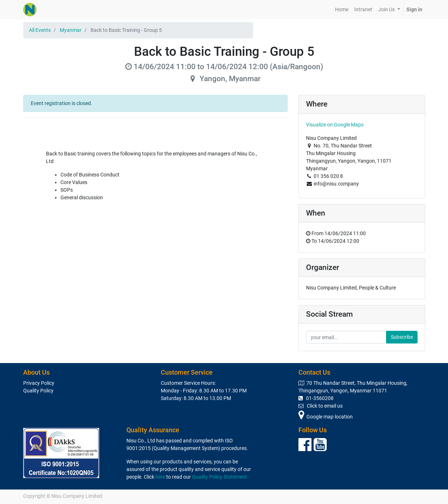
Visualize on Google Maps (335, 125)
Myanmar (71, 30)
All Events (40, 30)
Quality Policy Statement (219, 477)
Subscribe (402, 337)
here (160, 477)
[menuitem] (342, 10)
